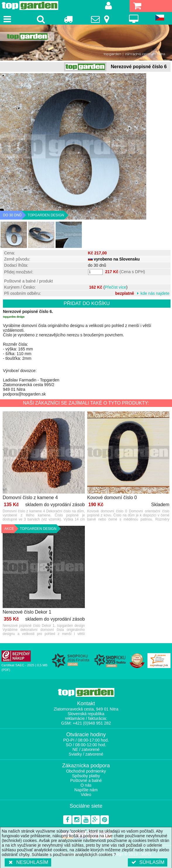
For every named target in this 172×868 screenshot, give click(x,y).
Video (86, 795)
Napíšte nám (86, 790)
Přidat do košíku (87, 303)
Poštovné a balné (86, 780)
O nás (86, 785)
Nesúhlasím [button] (28, 862)
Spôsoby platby (86, 776)
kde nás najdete (155, 293)
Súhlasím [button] (148, 862)
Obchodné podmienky (86, 771)
